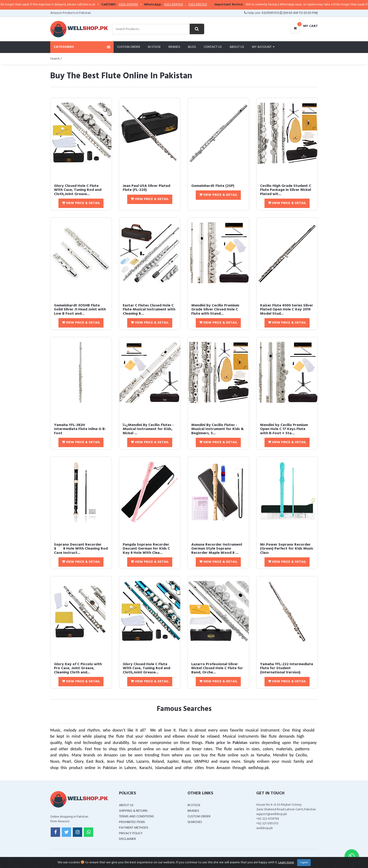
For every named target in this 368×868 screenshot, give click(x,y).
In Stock (154, 47)
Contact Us (213, 47)
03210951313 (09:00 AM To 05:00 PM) (290, 13)
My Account (263, 47)
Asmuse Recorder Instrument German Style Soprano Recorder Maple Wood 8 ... (217, 549)
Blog (192, 47)
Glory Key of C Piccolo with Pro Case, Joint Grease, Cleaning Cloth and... (78, 668)
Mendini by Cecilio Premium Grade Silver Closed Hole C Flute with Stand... (215, 310)
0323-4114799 (137, 5)
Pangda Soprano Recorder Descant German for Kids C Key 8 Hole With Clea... (146, 549)
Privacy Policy (131, 833)
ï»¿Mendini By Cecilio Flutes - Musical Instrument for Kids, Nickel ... (148, 429)
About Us (237, 47)
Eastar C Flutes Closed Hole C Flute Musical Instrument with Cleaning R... (149, 310)
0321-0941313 (183, 5)
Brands (174, 47)
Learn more (286, 862)
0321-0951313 (207, 5)
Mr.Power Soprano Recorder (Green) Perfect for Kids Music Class (287, 549)
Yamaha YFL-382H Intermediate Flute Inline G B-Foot (80, 429)
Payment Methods (134, 828)
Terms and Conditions (136, 817)
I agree (304, 863)
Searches (195, 822)
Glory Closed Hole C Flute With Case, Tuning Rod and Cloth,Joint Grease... (78, 190)
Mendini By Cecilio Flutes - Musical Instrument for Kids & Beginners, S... (217, 429)
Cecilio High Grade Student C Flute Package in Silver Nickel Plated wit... (286, 190)
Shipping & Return (133, 811)
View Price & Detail (81, 203)
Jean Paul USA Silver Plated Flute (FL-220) (146, 188)
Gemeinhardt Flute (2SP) (213, 186)
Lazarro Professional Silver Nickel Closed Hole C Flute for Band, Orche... (217, 668)
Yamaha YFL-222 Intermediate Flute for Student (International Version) (287, 668)
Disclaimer (127, 839)
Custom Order (129, 47)
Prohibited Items (132, 822)
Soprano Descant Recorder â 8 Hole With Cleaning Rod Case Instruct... (81, 549)
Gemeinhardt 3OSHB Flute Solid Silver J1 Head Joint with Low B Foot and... (80, 310)
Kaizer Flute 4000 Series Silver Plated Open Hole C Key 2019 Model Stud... (287, 310)
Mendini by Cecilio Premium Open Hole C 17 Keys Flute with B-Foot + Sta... (284, 429)
